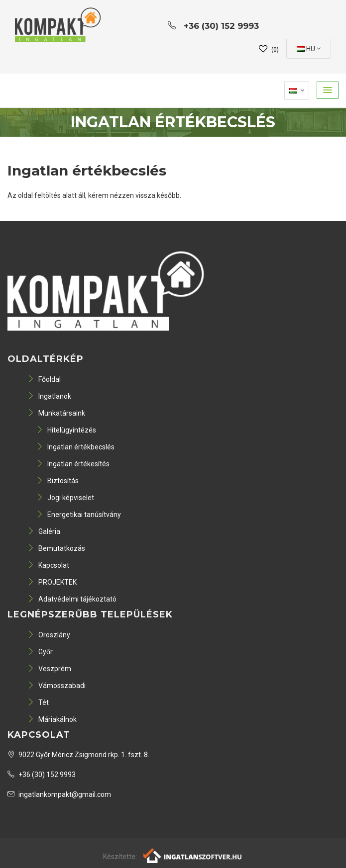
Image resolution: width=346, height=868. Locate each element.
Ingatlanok (49, 396)
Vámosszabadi (57, 686)
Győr (40, 652)
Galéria (44, 531)
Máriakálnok (52, 719)
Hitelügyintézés (66, 430)
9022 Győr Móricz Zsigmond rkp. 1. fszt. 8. (78, 755)
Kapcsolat (48, 565)
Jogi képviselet (65, 498)
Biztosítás (58, 481)
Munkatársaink (56, 413)
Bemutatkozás (56, 548)
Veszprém (49, 669)
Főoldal (44, 379)
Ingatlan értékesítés (73, 464)
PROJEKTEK (52, 582)
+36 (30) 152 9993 (42, 775)
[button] (328, 90)
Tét (38, 702)
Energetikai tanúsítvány (79, 515)
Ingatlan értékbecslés (75, 447)
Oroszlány (49, 635)
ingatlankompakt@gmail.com (59, 794)
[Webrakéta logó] (193, 855)
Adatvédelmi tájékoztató (72, 599)
